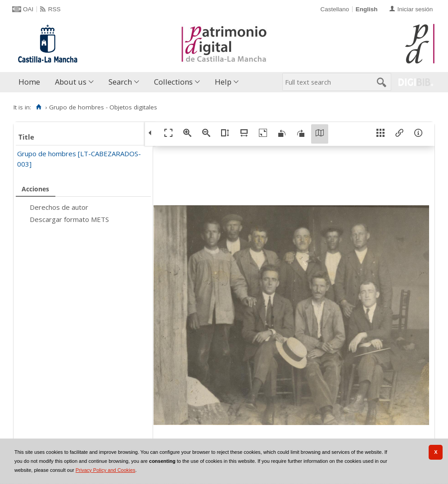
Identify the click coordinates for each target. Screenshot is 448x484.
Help (223, 82)
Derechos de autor (59, 207)
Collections (173, 82)
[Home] (38, 107)
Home (29, 82)
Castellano (335, 9)
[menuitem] (31, 82)
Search (120, 82)
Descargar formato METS (69, 219)
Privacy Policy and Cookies (106, 470)
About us (71, 82)
